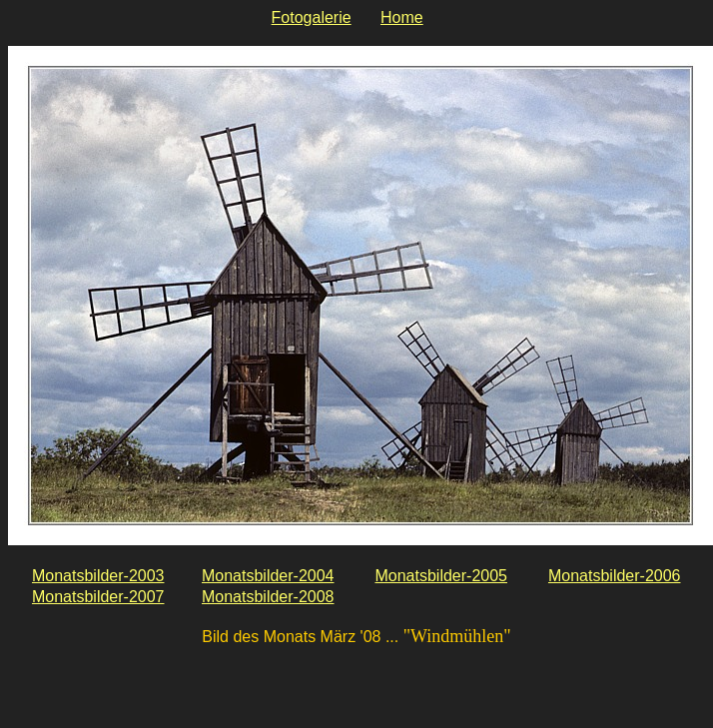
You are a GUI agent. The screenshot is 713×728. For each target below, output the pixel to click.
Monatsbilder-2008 (268, 597)
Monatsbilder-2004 (268, 576)
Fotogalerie (312, 17)
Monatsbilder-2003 (98, 576)
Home (402, 17)
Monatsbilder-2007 (98, 597)
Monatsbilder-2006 (615, 576)
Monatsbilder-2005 (441, 576)
